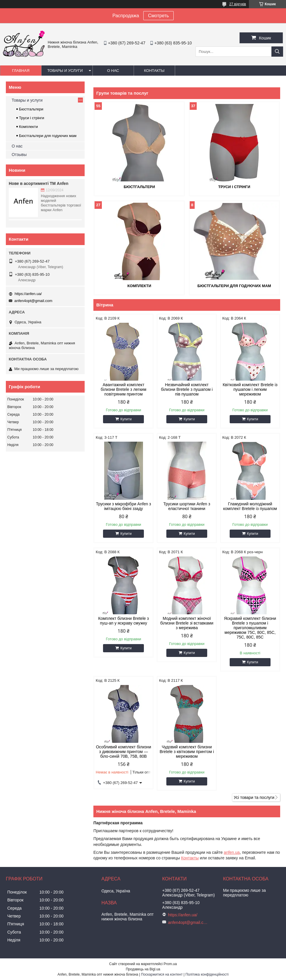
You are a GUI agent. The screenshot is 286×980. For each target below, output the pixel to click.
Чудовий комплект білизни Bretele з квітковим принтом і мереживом (187, 752)
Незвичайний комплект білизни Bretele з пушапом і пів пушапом (187, 389)
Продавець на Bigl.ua (143, 969)
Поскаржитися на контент (162, 974)
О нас (113, 71)
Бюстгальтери (139, 187)
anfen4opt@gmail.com (33, 301)
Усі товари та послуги (254, 797)
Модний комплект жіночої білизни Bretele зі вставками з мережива (187, 623)
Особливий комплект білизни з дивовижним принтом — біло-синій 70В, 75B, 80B (124, 752)
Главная (21, 71)
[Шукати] (277, 52)
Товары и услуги (65, 71)
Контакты (154, 71)
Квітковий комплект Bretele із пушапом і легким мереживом (250, 389)
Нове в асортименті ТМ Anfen (39, 183)
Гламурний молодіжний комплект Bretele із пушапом (250, 506)
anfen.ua (232, 852)
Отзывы (19, 155)
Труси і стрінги (234, 187)
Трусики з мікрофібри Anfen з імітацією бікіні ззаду (124, 506)
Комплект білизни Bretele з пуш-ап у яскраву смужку (124, 621)
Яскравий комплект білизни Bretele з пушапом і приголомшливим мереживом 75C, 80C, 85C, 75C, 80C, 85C (250, 628)
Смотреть (158, 16)
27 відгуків (238, 4)
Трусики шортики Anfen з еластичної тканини (187, 506)
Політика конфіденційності (207, 974)
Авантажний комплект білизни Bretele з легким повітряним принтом (123, 389)
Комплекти (139, 286)
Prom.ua (170, 964)
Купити (126, 419)
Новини (17, 170)
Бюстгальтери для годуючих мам (234, 286)
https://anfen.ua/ (28, 294)
